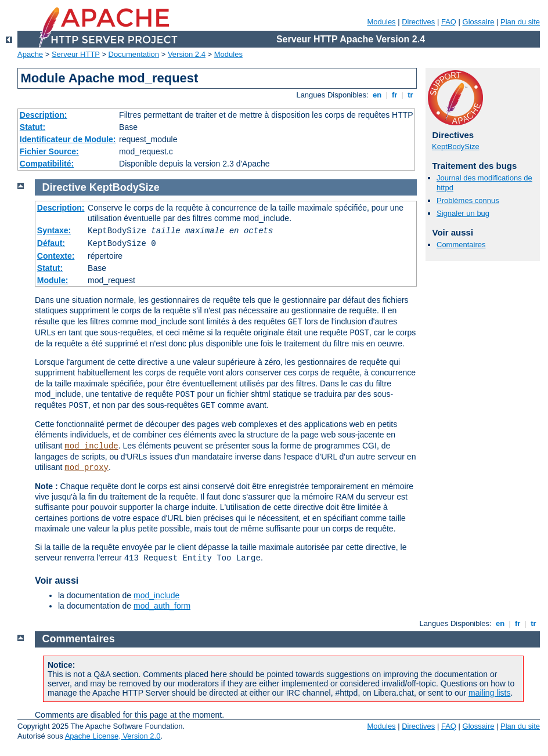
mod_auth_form (162, 606)
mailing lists (489, 693)
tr (411, 95)
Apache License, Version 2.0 (113, 736)
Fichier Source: (49, 151)
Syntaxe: (54, 230)
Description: (44, 115)
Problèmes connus (468, 200)
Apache (30, 54)
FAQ (449, 22)
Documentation (134, 54)
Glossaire (479, 22)
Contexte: (56, 256)
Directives (418, 22)
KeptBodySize (456, 147)
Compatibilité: (47, 164)
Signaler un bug (463, 213)
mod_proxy (86, 468)
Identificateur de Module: (68, 139)
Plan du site (520, 22)
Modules (381, 22)
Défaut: (51, 243)
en (377, 95)
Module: (53, 280)
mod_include (91, 446)
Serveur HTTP (76, 54)
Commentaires (461, 245)
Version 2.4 (187, 54)
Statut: (33, 127)
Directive (64, 187)
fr (394, 95)
